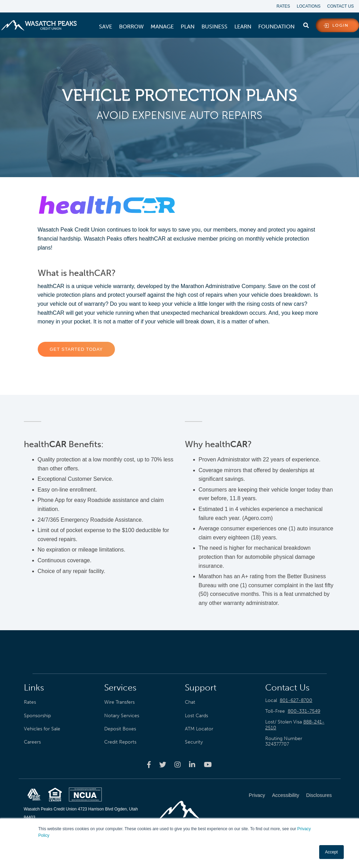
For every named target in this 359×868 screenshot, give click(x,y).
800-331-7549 (304, 711)
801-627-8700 (296, 701)
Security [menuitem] (194, 742)
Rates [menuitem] (283, 6)
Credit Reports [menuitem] (120, 742)
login (340, 26)
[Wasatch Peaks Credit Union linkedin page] (192, 764)
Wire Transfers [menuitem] (119, 702)
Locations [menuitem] (308, 6)
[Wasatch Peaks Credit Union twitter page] (163, 764)
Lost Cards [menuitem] (196, 715)
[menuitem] (106, 27)
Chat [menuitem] (190, 702)
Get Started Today (77, 350)
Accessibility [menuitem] (286, 795)
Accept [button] (331, 852)
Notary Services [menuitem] (122, 715)
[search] (306, 24)
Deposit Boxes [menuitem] (120, 729)
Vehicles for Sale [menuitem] (42, 729)
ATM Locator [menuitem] (199, 729)
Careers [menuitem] (32, 742)
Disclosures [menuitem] (319, 795)
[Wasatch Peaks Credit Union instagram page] (178, 764)
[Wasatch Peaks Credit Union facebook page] (149, 764)
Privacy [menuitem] (257, 795)
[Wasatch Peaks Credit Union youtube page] (208, 764)
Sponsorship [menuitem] (37, 715)
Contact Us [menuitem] (340, 6)
